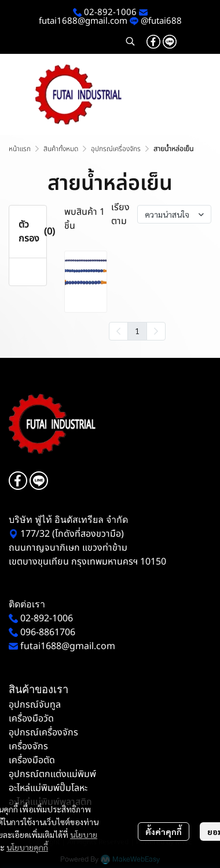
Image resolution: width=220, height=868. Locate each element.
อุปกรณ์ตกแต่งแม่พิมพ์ (52, 774)
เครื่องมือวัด (31, 719)
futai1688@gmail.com (83, 21)
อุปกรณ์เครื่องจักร (116, 149)
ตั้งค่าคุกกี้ (164, 832)
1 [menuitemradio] (137, 331)
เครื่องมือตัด (32, 760)
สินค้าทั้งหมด (61, 149)
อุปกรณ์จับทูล (35, 705)
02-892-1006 (109, 12)
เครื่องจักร (28, 746)
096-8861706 (48, 632)
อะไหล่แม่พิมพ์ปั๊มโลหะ (48, 788)
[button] (130, 41)
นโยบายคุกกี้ (27, 847)
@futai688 (161, 21)
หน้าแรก (20, 149)
